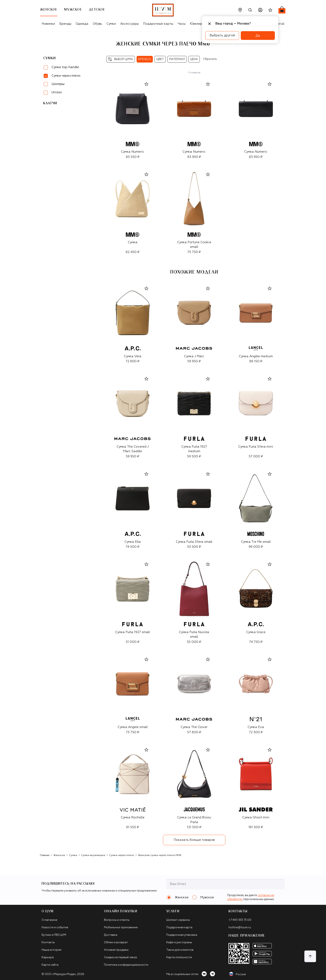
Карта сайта (50, 965)
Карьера (48, 957)
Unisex (57, 92)
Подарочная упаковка (182, 935)
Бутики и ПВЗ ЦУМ (54, 935)
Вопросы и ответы (117, 920)
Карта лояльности (179, 957)
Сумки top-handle (65, 67)
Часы (182, 24)
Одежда (82, 24)
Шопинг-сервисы (178, 920)
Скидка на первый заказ (120, 957)
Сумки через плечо (122, 855)
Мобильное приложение (121, 928)
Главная (45, 855)
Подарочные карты (158, 24)
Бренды (65, 24)
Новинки (48, 24)
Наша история (51, 950)
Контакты (48, 943)
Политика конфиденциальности (126, 965)
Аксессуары (129, 24)
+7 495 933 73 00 (240, 920)
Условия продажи (116, 950)
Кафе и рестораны (179, 943)
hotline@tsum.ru (240, 928)
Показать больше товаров (194, 840)
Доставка (111, 935)
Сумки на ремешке (93, 855)
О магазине (49, 920)
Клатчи (50, 103)
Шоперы (58, 84)
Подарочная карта (179, 928)
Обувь (97, 24)
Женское (59, 855)
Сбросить (210, 59)
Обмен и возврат (116, 943)
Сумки (111, 24)
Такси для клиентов (180, 950)
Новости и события (55, 928)
